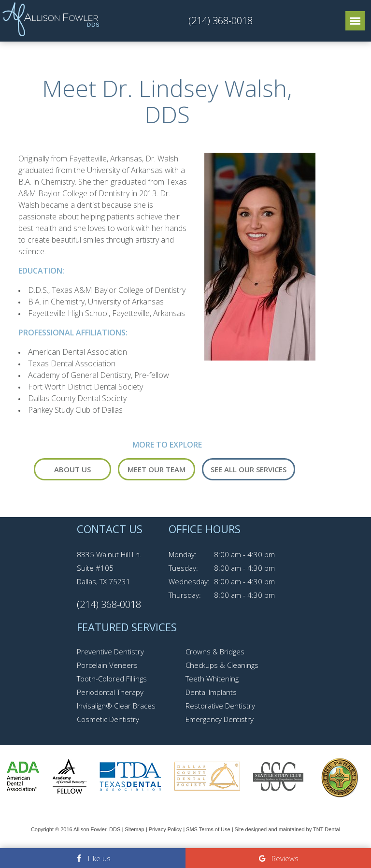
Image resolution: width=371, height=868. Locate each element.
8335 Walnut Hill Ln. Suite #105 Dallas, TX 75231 (109, 568)
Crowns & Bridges (215, 651)
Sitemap (134, 829)
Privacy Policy (165, 829)
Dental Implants (211, 692)
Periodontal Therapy (110, 692)
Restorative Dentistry (220, 706)
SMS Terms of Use (208, 829)
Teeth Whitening (212, 679)
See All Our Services (249, 469)
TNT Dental (327, 829)
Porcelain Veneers (107, 665)
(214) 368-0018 (221, 21)
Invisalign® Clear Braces (116, 706)
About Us (72, 469)
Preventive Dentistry (110, 651)
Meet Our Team (157, 469)
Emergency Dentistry (220, 719)
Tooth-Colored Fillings (112, 679)
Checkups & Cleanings (222, 665)
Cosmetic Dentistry (108, 719)
